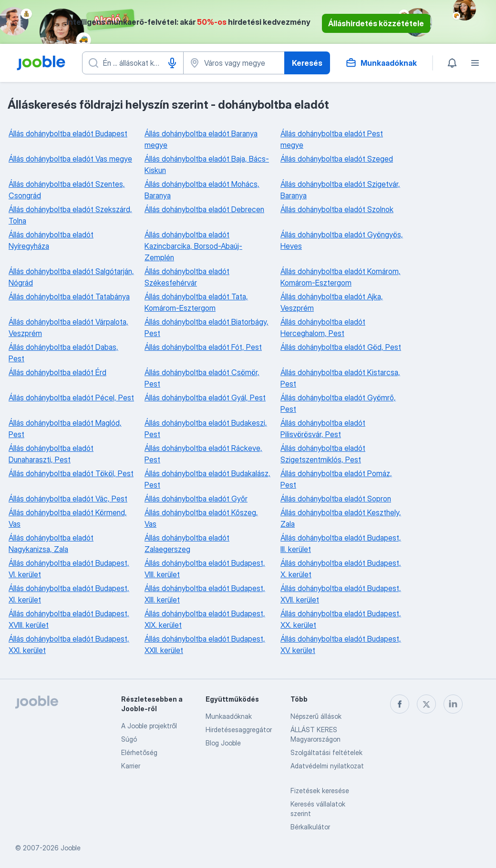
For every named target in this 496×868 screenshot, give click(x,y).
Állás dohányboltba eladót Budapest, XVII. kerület (341, 594)
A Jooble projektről (149, 726)
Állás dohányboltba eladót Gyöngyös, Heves (342, 240)
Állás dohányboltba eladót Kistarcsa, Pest (340, 378)
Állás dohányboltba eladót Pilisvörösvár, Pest (323, 429)
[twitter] (426, 704)
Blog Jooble (223, 743)
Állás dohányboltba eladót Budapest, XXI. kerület (69, 644)
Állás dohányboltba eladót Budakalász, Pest (207, 479)
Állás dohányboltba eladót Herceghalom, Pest (323, 327)
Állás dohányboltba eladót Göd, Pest (341, 347)
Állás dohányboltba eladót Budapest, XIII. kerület (205, 594)
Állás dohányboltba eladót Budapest (68, 133)
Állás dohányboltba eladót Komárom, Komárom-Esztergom (341, 277)
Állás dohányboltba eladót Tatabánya (69, 296)
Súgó (129, 739)
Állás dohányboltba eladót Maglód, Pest (65, 429)
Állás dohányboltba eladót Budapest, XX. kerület (341, 619)
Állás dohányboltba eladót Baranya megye (201, 139)
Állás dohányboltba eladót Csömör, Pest (202, 378)
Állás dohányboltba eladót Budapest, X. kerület (341, 569)
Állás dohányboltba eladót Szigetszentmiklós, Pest (323, 454)
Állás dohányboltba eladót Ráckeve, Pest (203, 454)
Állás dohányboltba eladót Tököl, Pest (71, 473)
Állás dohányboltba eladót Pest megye (332, 139)
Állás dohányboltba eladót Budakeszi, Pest (206, 429)
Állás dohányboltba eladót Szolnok (337, 209)
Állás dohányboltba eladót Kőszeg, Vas (201, 518)
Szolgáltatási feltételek (326, 752)
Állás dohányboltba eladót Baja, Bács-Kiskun (207, 164)
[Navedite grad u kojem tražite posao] (234, 63)
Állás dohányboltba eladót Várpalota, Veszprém (68, 327)
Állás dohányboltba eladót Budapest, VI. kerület (69, 569)
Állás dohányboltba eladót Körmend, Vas (68, 518)
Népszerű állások (316, 716)
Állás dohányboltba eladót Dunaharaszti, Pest (51, 454)
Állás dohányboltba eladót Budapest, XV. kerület (341, 644)
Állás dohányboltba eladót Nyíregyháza (51, 240)
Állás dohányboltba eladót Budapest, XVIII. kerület (69, 619)
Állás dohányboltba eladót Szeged (337, 159)
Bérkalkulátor (310, 827)
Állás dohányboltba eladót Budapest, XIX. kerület (205, 619)
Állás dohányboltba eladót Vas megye (70, 159)
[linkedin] (453, 704)
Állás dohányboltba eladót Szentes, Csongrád (67, 190)
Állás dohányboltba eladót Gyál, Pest (205, 398)
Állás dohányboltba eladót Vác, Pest (68, 499)
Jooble (71, 848)
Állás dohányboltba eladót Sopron (336, 499)
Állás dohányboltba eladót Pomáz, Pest (336, 479)
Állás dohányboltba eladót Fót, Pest (203, 347)
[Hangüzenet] (172, 63)
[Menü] (475, 63)
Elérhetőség (139, 752)
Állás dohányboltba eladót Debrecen (204, 209)
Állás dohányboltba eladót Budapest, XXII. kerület (205, 644)
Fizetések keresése (320, 791)
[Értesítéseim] (452, 63)
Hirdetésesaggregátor (239, 730)
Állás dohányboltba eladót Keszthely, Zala (341, 518)
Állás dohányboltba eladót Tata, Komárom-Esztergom (196, 302)
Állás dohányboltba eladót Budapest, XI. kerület (69, 594)
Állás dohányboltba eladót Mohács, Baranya (202, 190)
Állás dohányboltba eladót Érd (57, 372)
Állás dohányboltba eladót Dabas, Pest (63, 353)
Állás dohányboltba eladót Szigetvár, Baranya (340, 190)
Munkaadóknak (229, 716)
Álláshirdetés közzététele (376, 23)
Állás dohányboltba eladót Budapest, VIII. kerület (205, 569)
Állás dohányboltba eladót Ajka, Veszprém (332, 302)
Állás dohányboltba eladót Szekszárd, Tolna (70, 215)
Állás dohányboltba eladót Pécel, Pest (71, 398)
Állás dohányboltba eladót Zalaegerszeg (187, 543)
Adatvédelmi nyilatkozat (327, 766)
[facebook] (400, 704)
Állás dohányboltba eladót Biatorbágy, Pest (207, 327)
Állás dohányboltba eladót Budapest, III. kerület (341, 543)
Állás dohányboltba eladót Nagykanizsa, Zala (51, 543)
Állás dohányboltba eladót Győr (196, 499)
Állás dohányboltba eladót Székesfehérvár (187, 277)
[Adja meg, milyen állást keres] (133, 63)
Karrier (131, 766)
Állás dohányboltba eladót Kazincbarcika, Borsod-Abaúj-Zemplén (193, 246)
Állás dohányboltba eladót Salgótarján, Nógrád (71, 277)
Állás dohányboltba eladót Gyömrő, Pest (338, 403)
